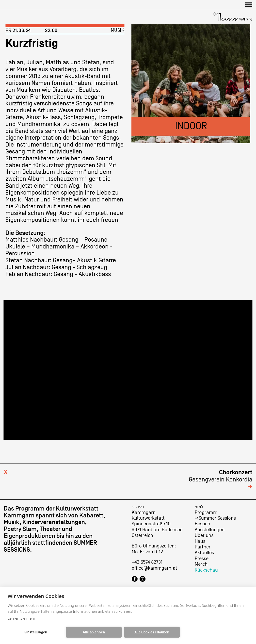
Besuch (202, 524)
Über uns (204, 535)
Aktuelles (204, 553)
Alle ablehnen (94, 632)
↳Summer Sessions (215, 518)
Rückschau (206, 570)
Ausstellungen (210, 530)
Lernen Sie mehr (21, 618)
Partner (203, 547)
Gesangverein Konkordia (221, 479)
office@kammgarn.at (154, 568)
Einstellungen (36, 632)
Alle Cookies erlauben (152, 632)
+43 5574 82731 (147, 562)
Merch (201, 564)
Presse (202, 559)
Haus (200, 541)
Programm (206, 512)
